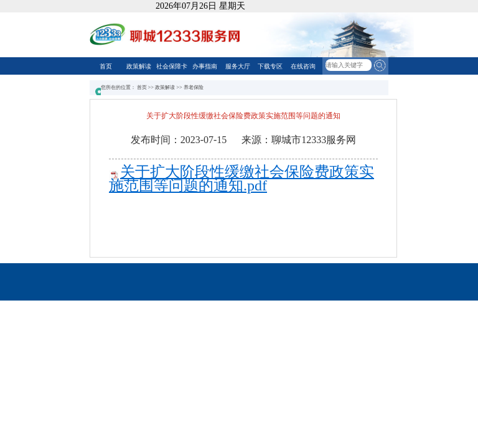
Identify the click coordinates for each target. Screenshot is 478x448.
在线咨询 (303, 66)
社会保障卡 (172, 66)
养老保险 (194, 87)
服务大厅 (238, 66)
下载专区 (270, 66)
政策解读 (139, 66)
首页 (106, 66)
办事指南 (205, 66)
